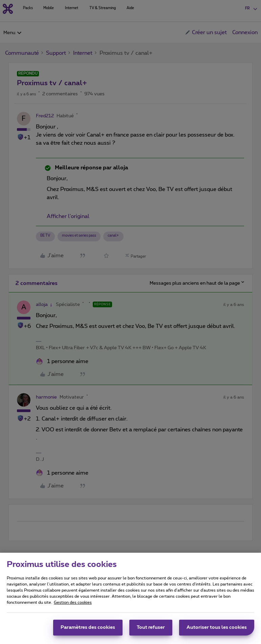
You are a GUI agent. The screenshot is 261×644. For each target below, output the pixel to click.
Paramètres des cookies (88, 630)
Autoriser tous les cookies (217, 630)
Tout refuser (151, 630)
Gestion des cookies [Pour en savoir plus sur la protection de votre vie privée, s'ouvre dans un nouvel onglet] (73, 605)
